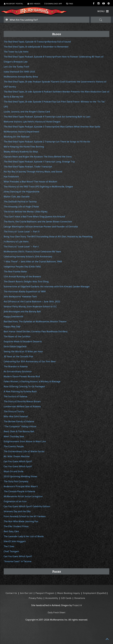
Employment (90, 593)
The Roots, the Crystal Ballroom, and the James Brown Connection (38, 222)
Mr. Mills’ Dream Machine (17, 456)
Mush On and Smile (14, 471)
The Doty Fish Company (16, 481)
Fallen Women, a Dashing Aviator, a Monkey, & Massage (32, 381)
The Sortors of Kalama (15, 396)
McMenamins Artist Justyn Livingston (23, 496)
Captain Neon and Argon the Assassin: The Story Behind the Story (38, 157)
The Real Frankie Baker (15, 272)
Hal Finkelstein (11, 177)
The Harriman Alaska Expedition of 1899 (25, 292)
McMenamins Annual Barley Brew (21, 77)
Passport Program (45, 593)
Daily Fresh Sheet (56, 612)
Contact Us (11, 593)
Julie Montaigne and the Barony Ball (22, 311)
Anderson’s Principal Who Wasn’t (21, 486)
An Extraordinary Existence (18, 371)
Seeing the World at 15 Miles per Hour (23, 351)
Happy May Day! (12, 326)
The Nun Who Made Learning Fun (21, 521)
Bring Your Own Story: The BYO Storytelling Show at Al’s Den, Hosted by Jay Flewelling (48, 237)
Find (70, 4)
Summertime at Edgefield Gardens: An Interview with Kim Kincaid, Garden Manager (47, 287)
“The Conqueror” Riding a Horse (20, 426)
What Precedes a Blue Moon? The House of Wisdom (30, 182)
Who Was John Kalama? (16, 416)
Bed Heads (34, 4)
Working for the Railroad (17, 137)
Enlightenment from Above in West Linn (25, 441)
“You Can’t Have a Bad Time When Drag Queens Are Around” (35, 217)
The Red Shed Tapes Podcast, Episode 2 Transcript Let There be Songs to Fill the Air (47, 142)
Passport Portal (14, 4)
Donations (80, 598)
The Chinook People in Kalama (19, 491)
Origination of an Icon (15, 501)
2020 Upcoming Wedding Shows (20, 476)
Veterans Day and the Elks (17, 511)
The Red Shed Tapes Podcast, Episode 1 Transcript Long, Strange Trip (39, 162)
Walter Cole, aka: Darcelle (17, 197)
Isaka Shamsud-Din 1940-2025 (19, 72)
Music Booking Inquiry (69, 593)
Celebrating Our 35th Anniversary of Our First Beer (30, 361)
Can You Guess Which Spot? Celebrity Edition (27, 506)
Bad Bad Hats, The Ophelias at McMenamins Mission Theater (35, 321)
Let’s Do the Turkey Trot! (16, 67)
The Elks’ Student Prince (16, 526)
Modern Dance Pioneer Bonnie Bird (22, 376)
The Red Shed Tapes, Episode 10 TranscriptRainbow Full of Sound (37, 42)
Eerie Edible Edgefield (15, 346)
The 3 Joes (9, 546)
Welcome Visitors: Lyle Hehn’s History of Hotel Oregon (32, 122)
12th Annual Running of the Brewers (22, 277)
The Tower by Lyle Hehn (16, 52)
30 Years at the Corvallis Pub (18, 356)
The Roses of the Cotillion (17, 336)
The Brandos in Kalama (16, 366)
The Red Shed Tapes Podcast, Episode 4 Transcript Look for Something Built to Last (47, 117)
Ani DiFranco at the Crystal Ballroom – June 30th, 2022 (32, 301)
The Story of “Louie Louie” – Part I (21, 247)
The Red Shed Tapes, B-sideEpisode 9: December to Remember (36, 47)
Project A (77, 605)
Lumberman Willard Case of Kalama (22, 406)
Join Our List (26, 593)
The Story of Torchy (14, 411)
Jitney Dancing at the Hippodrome (22, 192)
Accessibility (52, 598)
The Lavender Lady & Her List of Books (24, 536)
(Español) (102, 593)
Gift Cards (66, 598)
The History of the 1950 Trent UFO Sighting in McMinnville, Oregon (38, 187)
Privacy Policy (36, 598)
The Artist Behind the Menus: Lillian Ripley (26, 212)
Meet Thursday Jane (14, 436)
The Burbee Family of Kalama (19, 421)
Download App (53, 4)
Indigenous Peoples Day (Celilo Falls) (22, 267)
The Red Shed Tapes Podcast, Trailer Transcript (28, 167)
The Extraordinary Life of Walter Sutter (24, 451)
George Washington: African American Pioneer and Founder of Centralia (41, 227)
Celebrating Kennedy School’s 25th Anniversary (28, 257)
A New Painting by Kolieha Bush (20, 391)
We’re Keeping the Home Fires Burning (24, 147)
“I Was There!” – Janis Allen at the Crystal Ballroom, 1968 (33, 262)
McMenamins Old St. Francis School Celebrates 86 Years (32, 252)
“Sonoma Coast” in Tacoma (18, 561)
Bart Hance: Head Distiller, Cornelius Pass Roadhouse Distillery (36, 331)
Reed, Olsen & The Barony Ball (19, 431)
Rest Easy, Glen (11, 531)
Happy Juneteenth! (13, 316)
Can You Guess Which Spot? (18, 461)
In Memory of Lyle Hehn (16, 242)
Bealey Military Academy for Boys (21, 152)
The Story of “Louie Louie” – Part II (22, 232)
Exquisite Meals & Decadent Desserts (23, 341)
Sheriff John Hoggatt (15, 541)
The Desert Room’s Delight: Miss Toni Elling (26, 282)
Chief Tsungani (11, 551)
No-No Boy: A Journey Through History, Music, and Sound (33, 172)
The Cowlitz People (14, 446)
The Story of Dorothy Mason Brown (22, 401)
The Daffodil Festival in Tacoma (20, 202)
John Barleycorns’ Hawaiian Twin (20, 297)
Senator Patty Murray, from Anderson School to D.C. (30, 306)
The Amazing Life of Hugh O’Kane (21, 207)
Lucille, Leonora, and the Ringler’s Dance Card (27, 112)
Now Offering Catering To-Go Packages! (24, 386)
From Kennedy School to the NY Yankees (25, 516)
